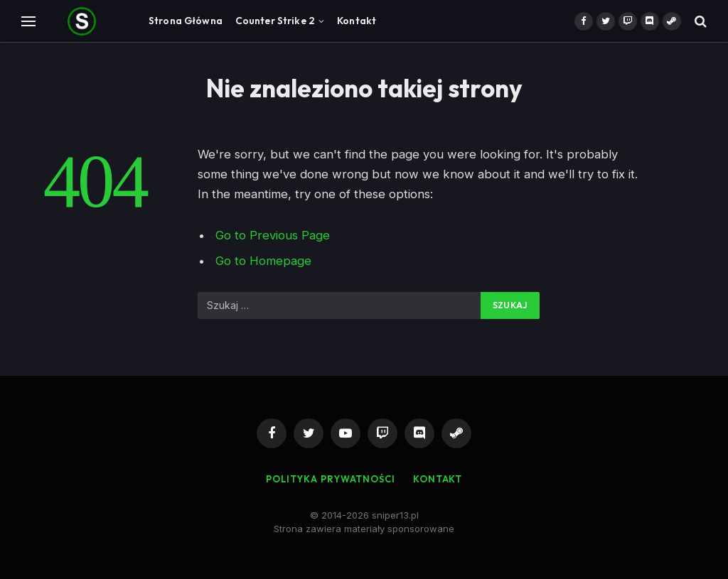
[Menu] (28, 21)
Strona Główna (186, 21)
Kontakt (357, 21)
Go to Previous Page (273, 235)
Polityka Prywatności (331, 479)
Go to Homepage (263, 261)
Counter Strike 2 (275, 21)
